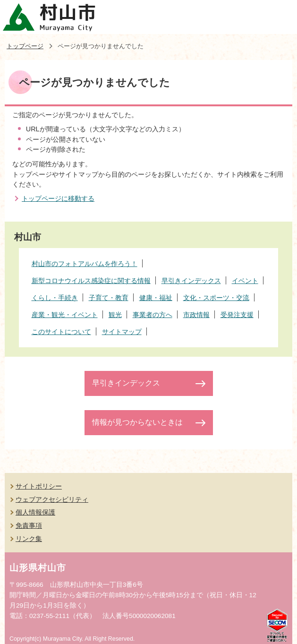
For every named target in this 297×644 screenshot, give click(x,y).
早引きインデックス (126, 383)
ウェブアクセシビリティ (52, 499)
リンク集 (29, 539)
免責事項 (29, 525)
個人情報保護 (35, 512)
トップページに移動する (58, 198)
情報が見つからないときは (137, 422)
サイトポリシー (39, 486)
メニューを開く (280, 17)
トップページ (25, 46)
